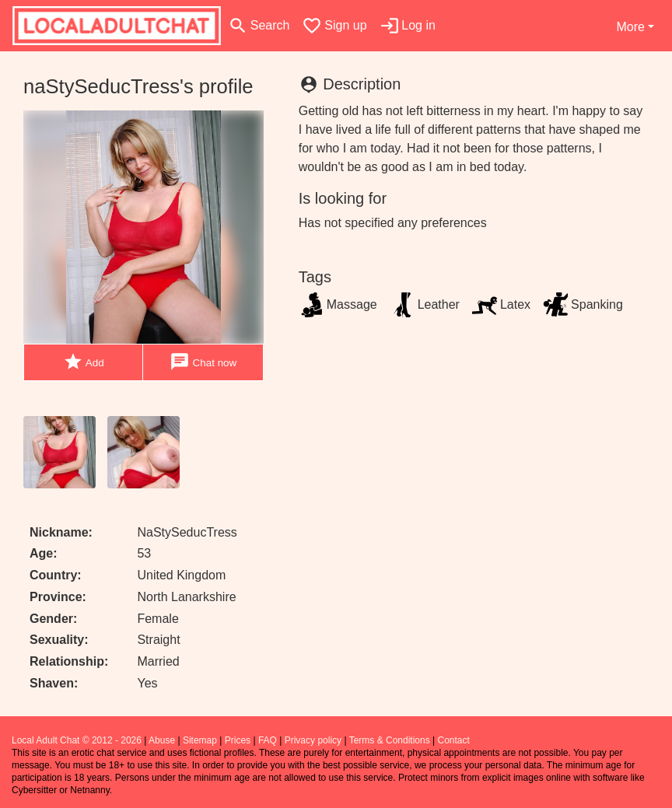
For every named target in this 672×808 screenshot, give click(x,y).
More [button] (630, 27)
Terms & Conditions (390, 740)
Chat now (203, 362)
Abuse (162, 740)
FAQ (268, 740)
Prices (238, 740)
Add (84, 362)
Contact (453, 740)
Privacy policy (313, 740)
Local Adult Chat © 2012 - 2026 (77, 740)
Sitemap (200, 740)
